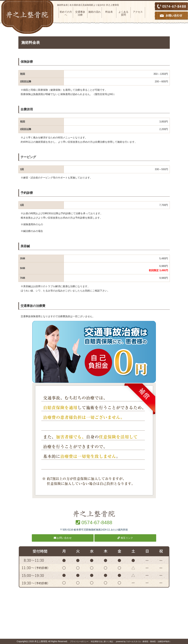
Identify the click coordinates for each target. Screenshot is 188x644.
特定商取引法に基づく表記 (102, 642)
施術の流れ (95, 12)
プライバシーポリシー (79, 642)
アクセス (138, 12)
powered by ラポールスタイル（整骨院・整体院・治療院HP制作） (144, 642)
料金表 (109, 12)
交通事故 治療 (81, 13)
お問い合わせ (63, 538)
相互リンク (125, 538)
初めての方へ (66, 13)
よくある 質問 (125, 13)
